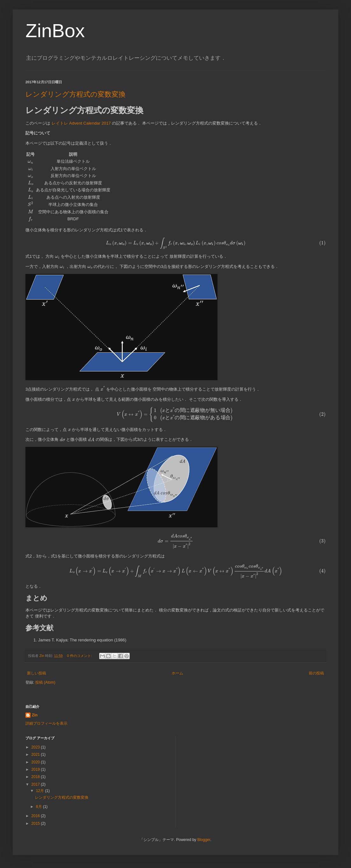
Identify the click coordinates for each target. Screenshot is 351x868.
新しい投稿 (37, 673)
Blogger (204, 840)
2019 (36, 769)
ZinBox (55, 31)
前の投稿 (316, 673)
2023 (36, 747)
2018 (36, 777)
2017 (36, 784)
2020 (36, 762)
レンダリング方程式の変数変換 (76, 94)
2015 (36, 824)
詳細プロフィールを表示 (46, 723)
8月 (39, 807)
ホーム (177, 673)
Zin (35, 715)
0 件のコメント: (80, 656)
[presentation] (31, 162)
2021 (36, 755)
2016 (36, 816)
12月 (41, 791)
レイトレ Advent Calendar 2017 (81, 123)
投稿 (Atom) (45, 682)
